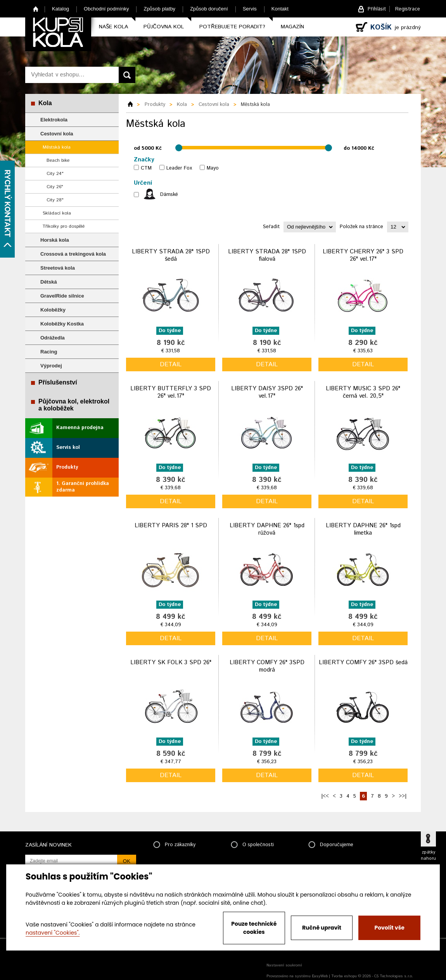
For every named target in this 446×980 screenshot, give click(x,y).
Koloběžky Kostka (62, 324)
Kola (45, 103)
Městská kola (57, 147)
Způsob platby (159, 9)
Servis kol (68, 448)
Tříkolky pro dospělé (64, 226)
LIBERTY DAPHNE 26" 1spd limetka (363, 529)
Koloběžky (53, 310)
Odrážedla (53, 338)
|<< (325, 796)
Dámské (169, 195)
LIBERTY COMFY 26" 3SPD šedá (363, 662)
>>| (403, 796)
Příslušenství (58, 382)
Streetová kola (58, 268)
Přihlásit (377, 9)
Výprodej (51, 366)
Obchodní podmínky (106, 9)
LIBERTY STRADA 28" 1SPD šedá (171, 255)
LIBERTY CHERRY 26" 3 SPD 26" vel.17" (363, 255)
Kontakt (280, 9)
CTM (146, 168)
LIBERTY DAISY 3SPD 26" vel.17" (267, 392)
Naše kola (113, 27)
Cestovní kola (57, 134)
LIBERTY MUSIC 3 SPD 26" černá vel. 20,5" (363, 392)
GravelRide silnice (62, 296)
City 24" (55, 174)
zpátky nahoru (428, 855)
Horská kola (55, 240)
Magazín (292, 27)
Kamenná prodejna (80, 428)
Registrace (408, 9)
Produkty (67, 467)
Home (36, 9)
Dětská (49, 282)
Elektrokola (54, 120)
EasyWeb (320, 976)
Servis (250, 9)
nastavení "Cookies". (53, 933)
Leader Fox (179, 168)
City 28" (55, 200)
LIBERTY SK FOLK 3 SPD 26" (171, 662)
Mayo (213, 168)
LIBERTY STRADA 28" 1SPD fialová (267, 255)
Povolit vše (389, 928)
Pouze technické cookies (254, 928)
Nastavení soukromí (284, 965)
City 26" (55, 187)
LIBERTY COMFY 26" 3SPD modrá (267, 666)
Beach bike (58, 160)
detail (171, 364)
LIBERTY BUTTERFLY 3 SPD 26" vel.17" (171, 392)
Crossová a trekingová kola (73, 254)
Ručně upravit (322, 928)
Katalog (61, 9)
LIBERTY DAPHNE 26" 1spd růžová (267, 529)
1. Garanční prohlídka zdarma (83, 487)
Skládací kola (57, 213)
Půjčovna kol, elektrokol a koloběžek (74, 405)
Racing (49, 352)
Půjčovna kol (164, 27)
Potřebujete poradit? (232, 27)
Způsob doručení (209, 9)
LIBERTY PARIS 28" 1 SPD (171, 525)
